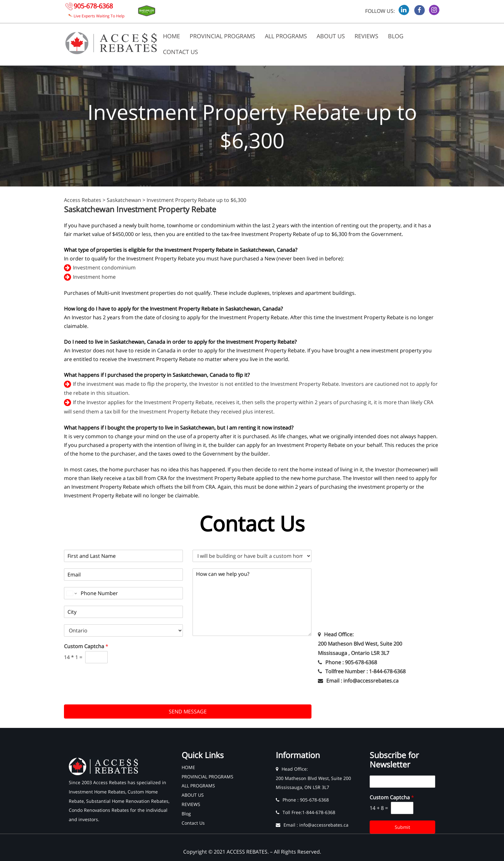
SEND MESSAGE (188, 711)
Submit (402, 827)
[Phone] (123, 593)
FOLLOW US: (380, 11)
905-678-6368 (93, 6)
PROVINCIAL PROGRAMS (222, 36)
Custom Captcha (86, 646)
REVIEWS (366, 36)
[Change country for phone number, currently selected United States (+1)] (71, 593)
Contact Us (180, 52)
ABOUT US (331, 36)
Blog (396, 36)
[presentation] (113, 694)
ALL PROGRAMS (286, 36)
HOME (171, 36)
